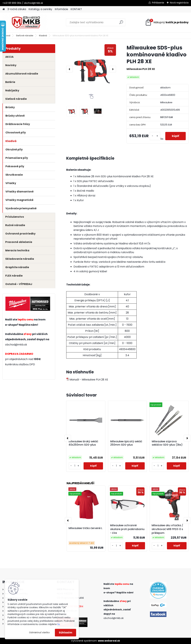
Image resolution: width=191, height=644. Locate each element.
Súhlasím (66, 633)
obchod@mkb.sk (16, 345)
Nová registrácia (179, 3)
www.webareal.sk (109, 641)
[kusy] (155, 136)
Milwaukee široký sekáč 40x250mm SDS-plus (83, 443)
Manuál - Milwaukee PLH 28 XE (87, 380)
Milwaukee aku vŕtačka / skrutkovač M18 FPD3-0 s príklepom (167, 529)
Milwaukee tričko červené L (85, 528)
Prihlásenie (158, 3)
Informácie (61, 9)
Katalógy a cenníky (40, 9)
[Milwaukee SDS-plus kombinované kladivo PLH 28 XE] (91, 69)
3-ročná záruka (17, 9)
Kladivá (43, 36)
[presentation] (70, 69)
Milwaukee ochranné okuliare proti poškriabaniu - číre (127, 529)
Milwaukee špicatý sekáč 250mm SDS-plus (126, 443)
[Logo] (25, 22)
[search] (121, 24)
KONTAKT (76, 9)
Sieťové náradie (25, 36)
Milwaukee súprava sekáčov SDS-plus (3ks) (167, 443)
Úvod (7, 36)
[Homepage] (4, 9)
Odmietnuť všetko (39, 633)
